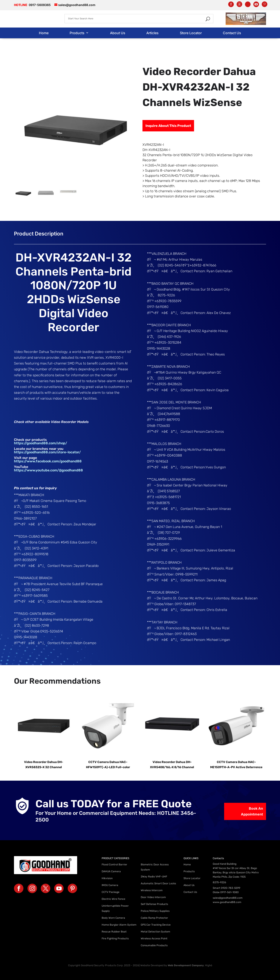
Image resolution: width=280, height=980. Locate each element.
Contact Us (232, 33)
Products (77, 33)
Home (44, 33)
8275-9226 (219, 882)
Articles (152, 33)
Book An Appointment (252, 811)
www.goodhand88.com (227, 902)
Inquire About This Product (168, 126)
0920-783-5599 (231, 888)
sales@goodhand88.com (228, 898)
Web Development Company (186, 965)
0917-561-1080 (230, 892)
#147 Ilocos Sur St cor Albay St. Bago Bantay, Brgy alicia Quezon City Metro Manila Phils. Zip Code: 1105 (236, 872)
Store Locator (191, 33)
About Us (118, 33)
